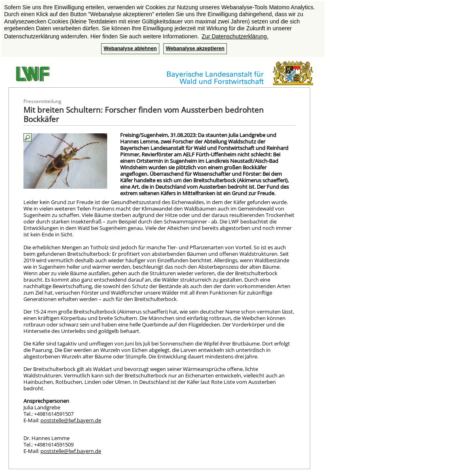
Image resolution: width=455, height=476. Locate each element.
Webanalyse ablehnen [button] (130, 48)
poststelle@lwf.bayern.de (71, 420)
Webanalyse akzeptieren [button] (195, 48)
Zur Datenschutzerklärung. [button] (235, 36)
